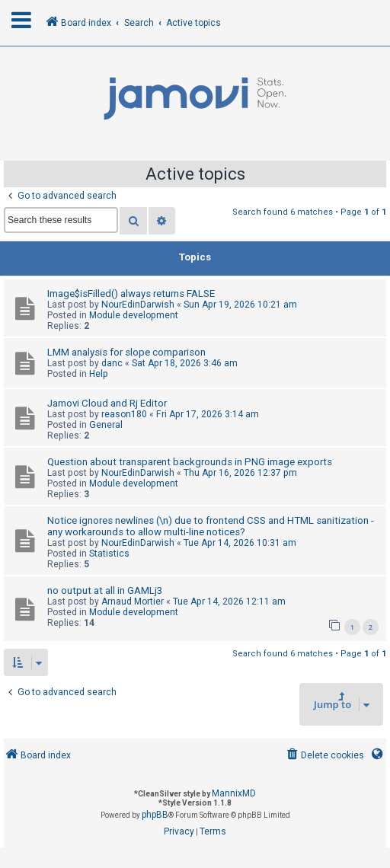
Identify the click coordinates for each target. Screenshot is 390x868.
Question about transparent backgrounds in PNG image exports (190, 462)
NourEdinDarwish (138, 305)
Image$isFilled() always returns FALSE (131, 294)
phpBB (155, 815)
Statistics (109, 554)
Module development (134, 315)
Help (99, 374)
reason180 (124, 414)
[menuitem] (324, 756)
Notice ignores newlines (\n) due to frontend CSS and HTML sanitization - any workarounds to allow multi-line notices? (211, 526)
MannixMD (234, 793)
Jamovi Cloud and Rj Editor (107, 403)
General (106, 425)
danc (112, 363)
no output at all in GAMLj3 (105, 590)
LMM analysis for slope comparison (126, 352)
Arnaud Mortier (133, 602)
